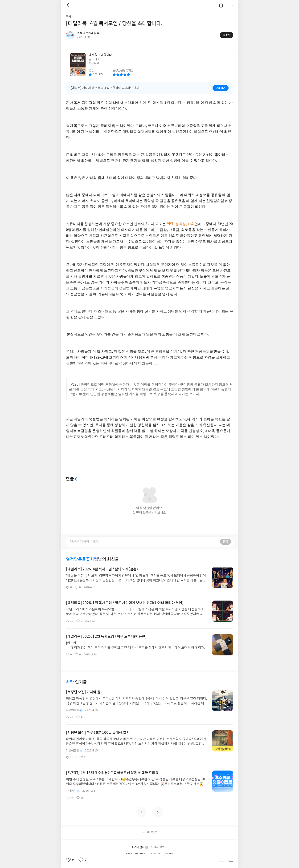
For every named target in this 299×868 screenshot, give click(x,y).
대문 (221, 5)
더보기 (231, 5)
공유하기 (231, 860)
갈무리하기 (221, 860)
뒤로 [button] (68, 5)
